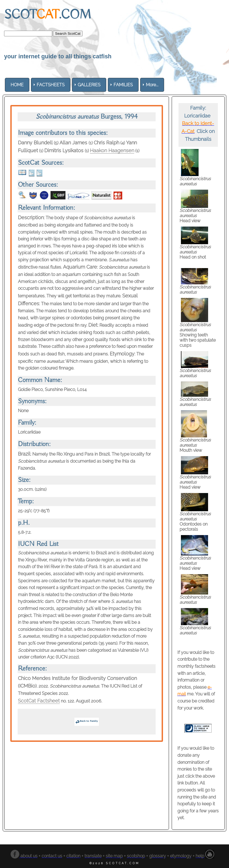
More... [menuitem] (152, 85)
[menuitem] (17, 85)
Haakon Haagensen (112, 150)
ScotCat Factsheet (39, 701)
